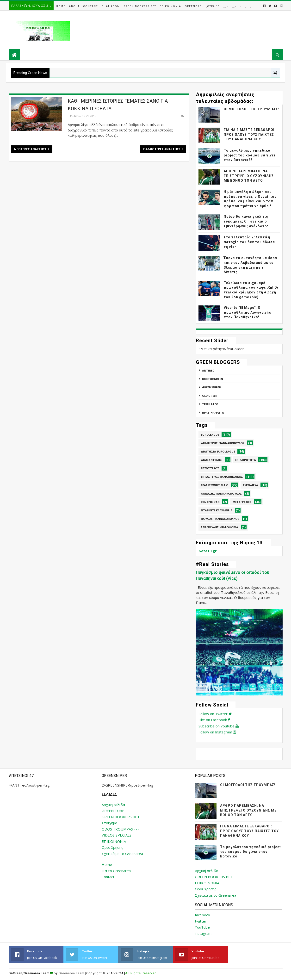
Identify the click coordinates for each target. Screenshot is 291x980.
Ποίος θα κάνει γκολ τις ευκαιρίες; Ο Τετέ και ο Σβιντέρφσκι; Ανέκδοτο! (246, 221)
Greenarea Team (71, 973)
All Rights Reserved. (141, 973)
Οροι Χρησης (112, 847)
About (74, 6)
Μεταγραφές (242, 502)
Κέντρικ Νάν (210, 502)
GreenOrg (193, 6)
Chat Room (111, 6)
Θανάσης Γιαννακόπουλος (221, 493)
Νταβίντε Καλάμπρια (217, 510)
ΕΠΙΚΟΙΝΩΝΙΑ (114, 841)
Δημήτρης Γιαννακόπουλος (223, 443)
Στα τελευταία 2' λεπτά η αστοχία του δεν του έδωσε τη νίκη (249, 242)
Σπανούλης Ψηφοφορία (220, 527)
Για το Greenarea (116, 871)
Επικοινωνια (170, 6)
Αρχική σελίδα (113, 805)
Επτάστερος (210, 468)
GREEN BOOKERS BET (121, 817)
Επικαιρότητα (246, 460)
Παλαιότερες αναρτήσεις (163, 149)
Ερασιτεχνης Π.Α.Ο (215, 485)
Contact (90, 6)
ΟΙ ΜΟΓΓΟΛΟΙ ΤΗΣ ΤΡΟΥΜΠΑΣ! (251, 109)
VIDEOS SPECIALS (117, 835)
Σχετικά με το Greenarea (122, 854)
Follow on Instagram (217, 732)
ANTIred (208, 370)
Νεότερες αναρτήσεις (32, 149)
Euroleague (210, 435)
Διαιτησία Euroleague (218, 451)
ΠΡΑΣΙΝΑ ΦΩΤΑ (213, 412)
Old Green (210, 396)
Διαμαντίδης (211, 460)
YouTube (202, 927)
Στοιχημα (109, 823)
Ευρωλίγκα (251, 485)
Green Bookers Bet (140, 6)
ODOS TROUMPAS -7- (120, 829)
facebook (202, 915)
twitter (201, 921)
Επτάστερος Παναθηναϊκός (222, 477)
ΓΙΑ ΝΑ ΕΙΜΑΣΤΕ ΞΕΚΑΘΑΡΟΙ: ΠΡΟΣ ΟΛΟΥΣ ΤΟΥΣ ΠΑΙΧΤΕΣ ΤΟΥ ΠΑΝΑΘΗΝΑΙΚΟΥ (250, 134)
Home (61, 6)
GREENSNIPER (212, 387)
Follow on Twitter (215, 714)
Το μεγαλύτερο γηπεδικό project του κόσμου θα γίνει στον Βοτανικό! (250, 155)
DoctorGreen (213, 379)
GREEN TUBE (113, 811)
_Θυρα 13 (213, 6)
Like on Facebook (214, 720)
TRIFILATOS (210, 404)
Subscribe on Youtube (219, 726)
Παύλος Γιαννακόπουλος (220, 519)
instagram (203, 933)
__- (226, 6)
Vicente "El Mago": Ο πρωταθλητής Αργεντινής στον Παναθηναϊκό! (247, 312)
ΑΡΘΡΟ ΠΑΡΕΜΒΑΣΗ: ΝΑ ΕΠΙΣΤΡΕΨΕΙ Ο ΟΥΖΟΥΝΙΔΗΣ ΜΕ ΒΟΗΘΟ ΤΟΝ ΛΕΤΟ (249, 176)
